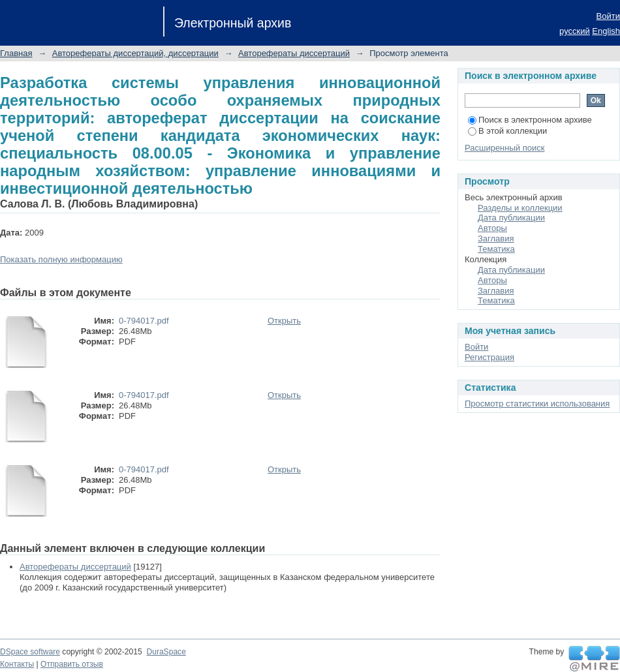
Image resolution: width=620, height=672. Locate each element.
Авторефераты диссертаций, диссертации (135, 53)
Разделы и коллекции (520, 208)
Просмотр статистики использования (537, 404)
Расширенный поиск (504, 148)
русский (575, 31)
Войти (608, 16)
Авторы (492, 228)
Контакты (17, 664)
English (606, 31)
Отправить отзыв (72, 664)
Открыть (284, 321)
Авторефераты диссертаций (294, 53)
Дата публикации (511, 218)
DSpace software (30, 652)
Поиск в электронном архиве (530, 120)
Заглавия (496, 238)
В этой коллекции (507, 131)
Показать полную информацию (61, 259)
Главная (16, 53)
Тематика (496, 249)
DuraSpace (166, 652)
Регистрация (489, 357)
